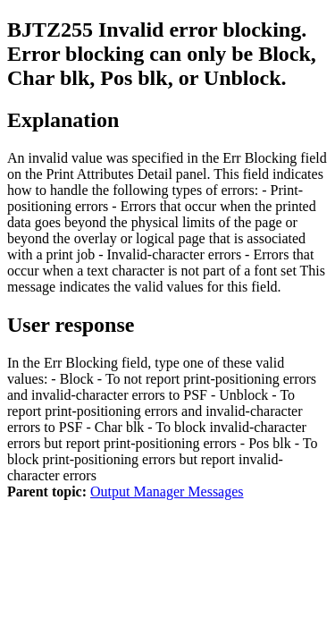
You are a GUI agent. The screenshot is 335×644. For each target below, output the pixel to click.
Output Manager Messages (167, 491)
